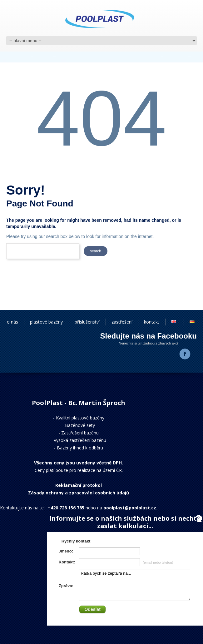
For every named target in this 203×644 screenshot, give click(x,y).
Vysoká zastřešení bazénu (80, 440)
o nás (12, 322)
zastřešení (122, 322)
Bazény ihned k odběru (80, 448)
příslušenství (87, 322)
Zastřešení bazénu (80, 433)
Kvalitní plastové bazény (80, 418)
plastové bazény (46, 322)
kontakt (152, 322)
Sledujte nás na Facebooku (149, 336)
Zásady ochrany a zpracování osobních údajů (79, 493)
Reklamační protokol (79, 485)
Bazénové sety (80, 425)
